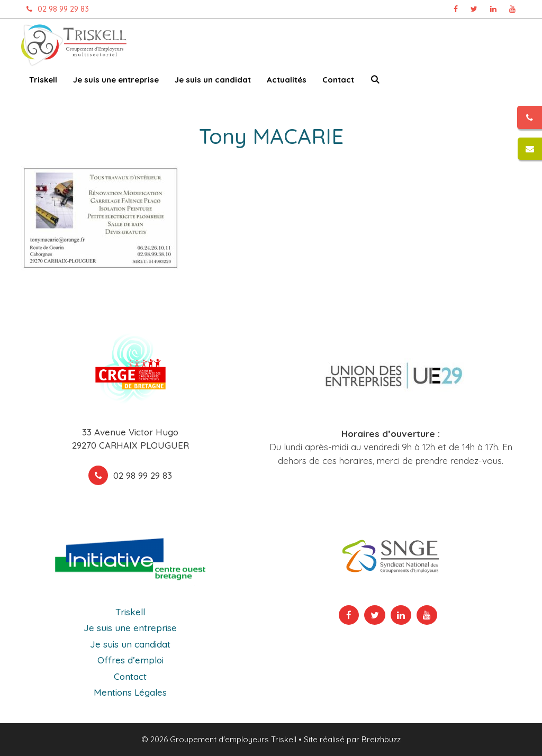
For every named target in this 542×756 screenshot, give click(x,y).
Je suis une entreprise (116, 80)
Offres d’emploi (130, 660)
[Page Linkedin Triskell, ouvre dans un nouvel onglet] (493, 9)
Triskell (43, 80)
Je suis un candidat (213, 80)
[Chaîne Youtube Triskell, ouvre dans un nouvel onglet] (512, 9)
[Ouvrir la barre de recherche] (375, 82)
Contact (338, 80)
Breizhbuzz (381, 739)
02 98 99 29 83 (55, 9)
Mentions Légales (130, 692)
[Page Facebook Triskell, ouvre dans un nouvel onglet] (456, 9)
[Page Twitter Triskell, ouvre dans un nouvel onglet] (474, 9)
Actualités (287, 80)
